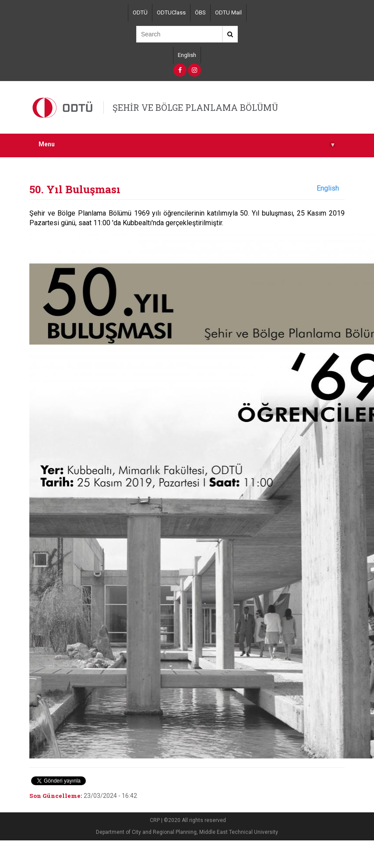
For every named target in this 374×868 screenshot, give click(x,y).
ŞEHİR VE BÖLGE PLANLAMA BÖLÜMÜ (195, 107)
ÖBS (200, 12)
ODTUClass (171, 12)
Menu (187, 144)
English (187, 55)
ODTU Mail (228, 12)
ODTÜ (140, 12)
